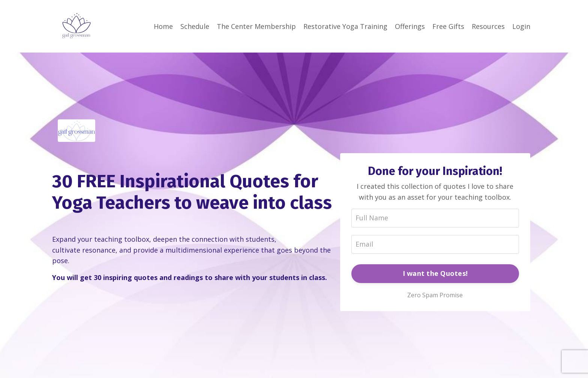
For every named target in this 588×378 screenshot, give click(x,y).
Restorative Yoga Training (345, 26)
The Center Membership (256, 26)
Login (521, 26)
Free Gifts (448, 26)
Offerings (410, 26)
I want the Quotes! (435, 273)
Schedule (195, 26)
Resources (488, 26)
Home (163, 26)
